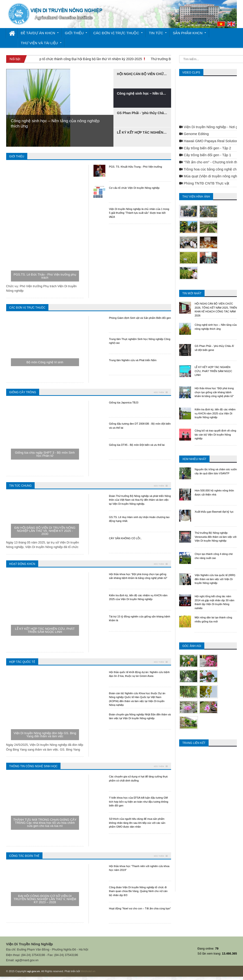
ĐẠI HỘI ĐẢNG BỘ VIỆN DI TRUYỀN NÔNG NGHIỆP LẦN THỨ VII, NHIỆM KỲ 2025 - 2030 (45, 531)
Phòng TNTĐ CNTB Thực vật (204, 183)
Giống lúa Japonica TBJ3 (124, 403)
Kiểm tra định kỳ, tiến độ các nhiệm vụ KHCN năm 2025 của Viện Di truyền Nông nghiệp (215, 413)
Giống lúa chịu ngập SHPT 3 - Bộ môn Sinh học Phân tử (45, 454)
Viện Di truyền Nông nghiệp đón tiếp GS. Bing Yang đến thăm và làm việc (45, 735)
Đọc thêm (159, 392)
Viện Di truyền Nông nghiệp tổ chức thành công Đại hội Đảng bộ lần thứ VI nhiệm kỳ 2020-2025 (73, 59)
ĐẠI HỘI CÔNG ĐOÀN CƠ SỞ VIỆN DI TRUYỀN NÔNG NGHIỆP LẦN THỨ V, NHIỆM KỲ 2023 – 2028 (45, 899)
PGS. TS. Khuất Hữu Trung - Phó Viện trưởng (135, 167)
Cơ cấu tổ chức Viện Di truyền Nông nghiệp (134, 188)
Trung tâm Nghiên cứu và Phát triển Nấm (133, 360)
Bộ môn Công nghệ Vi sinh (45, 362)
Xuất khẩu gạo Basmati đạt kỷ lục (214, 512)
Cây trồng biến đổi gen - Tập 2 (205, 148)
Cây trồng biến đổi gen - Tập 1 (205, 155)
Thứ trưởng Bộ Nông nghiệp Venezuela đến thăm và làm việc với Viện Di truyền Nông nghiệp (215, 537)
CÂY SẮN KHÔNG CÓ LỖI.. (125, 538)
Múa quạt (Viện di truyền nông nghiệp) (211, 176)
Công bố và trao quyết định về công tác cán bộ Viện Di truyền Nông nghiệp (215, 434)
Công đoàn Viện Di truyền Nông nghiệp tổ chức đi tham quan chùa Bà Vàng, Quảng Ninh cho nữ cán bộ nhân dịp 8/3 (138, 891)
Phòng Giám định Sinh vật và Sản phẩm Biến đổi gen (140, 318)
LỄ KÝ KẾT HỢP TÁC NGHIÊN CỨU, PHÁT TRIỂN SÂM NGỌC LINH (45, 630)
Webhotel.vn (88, 971)
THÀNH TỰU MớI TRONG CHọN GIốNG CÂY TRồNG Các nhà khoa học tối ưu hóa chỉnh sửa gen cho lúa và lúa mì (45, 823)
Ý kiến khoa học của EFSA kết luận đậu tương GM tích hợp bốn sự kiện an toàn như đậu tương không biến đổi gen (139, 802)
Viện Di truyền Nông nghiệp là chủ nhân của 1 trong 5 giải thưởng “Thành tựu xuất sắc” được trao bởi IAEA (139, 213)
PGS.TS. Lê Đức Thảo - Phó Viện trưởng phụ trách (45, 276)
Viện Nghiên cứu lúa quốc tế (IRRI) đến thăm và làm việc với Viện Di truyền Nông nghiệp (215, 579)
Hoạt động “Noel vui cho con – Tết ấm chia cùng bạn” (140, 908)
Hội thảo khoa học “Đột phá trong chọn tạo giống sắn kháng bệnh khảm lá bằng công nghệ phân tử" (214, 392)
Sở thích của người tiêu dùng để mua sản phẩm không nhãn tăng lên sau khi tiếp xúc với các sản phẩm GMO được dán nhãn (137, 823)
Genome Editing (194, 134)
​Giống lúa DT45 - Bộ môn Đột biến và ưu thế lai (137, 445)
